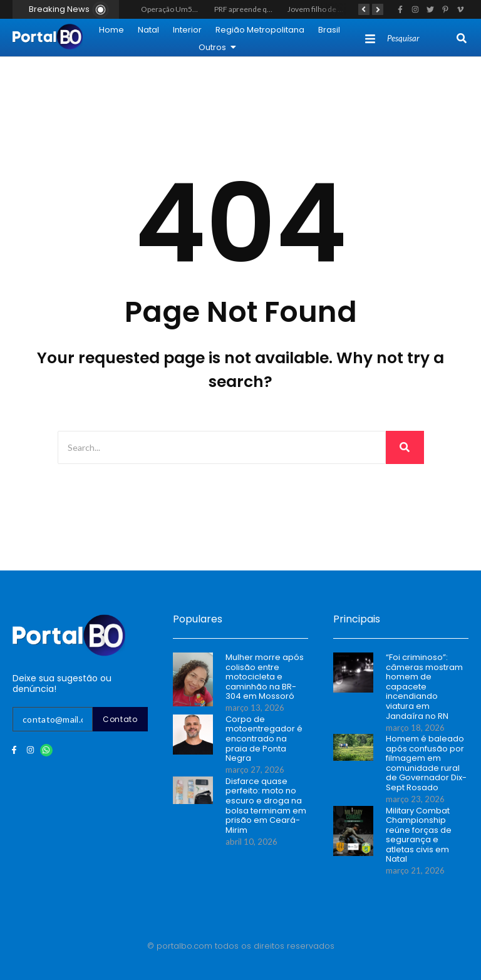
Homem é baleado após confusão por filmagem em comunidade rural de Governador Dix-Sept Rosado (426, 763)
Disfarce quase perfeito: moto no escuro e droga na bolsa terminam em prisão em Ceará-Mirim (266, 806)
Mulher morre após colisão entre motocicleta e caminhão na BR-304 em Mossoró (265, 677)
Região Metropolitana (260, 30)
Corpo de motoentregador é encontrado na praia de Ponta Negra (264, 739)
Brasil (329, 30)
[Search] (421, 39)
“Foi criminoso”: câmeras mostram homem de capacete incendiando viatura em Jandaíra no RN (424, 687)
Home (111, 30)
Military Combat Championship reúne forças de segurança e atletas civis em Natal (419, 835)
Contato (120, 719)
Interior (187, 30)
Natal (148, 30)
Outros (217, 47)
